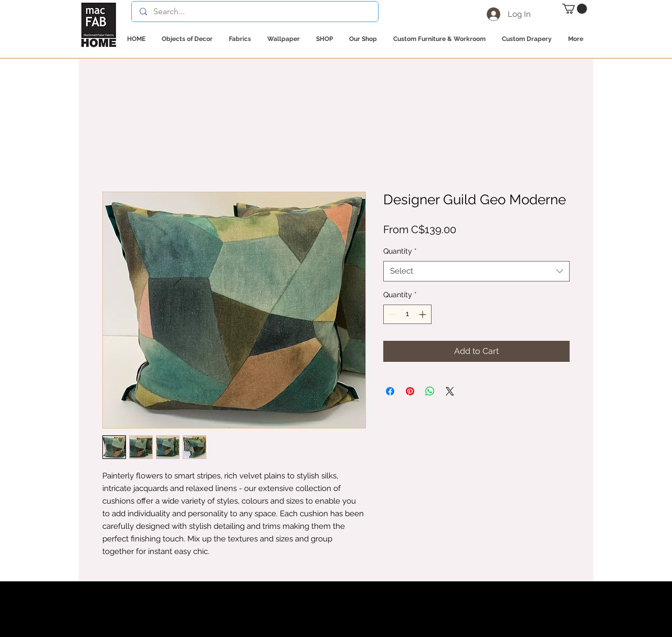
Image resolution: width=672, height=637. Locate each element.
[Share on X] (450, 391)
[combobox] (476, 271)
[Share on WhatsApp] (430, 391)
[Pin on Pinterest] (410, 391)
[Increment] (423, 314)
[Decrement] (391, 314)
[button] (575, 9)
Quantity (400, 251)
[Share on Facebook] (390, 391)
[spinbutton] (407, 314)
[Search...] (255, 12)
